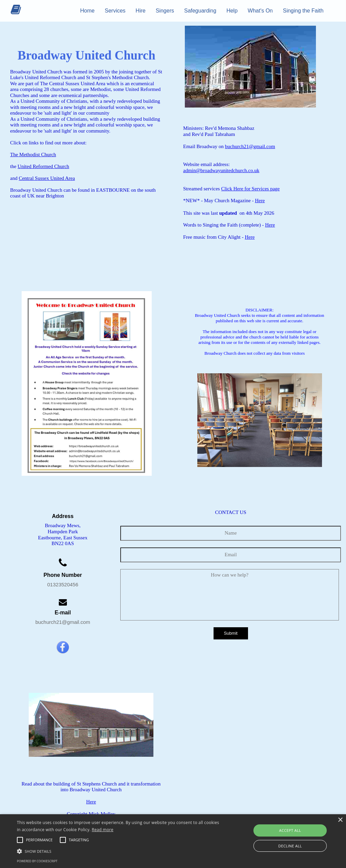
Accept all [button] (290, 830)
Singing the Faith (303, 11)
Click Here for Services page (250, 189)
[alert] (173, 841)
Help (232, 11)
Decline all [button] (290, 846)
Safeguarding (200, 11)
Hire (140, 11)
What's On (260, 11)
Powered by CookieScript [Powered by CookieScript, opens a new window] (37, 861)
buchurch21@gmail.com (250, 146)
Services (115, 11)
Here (260, 201)
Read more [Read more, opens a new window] (103, 830)
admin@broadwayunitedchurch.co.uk (221, 170)
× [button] (340, 820)
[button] (39, 840)
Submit (230, 633)
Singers (165, 11)
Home (87, 11)
